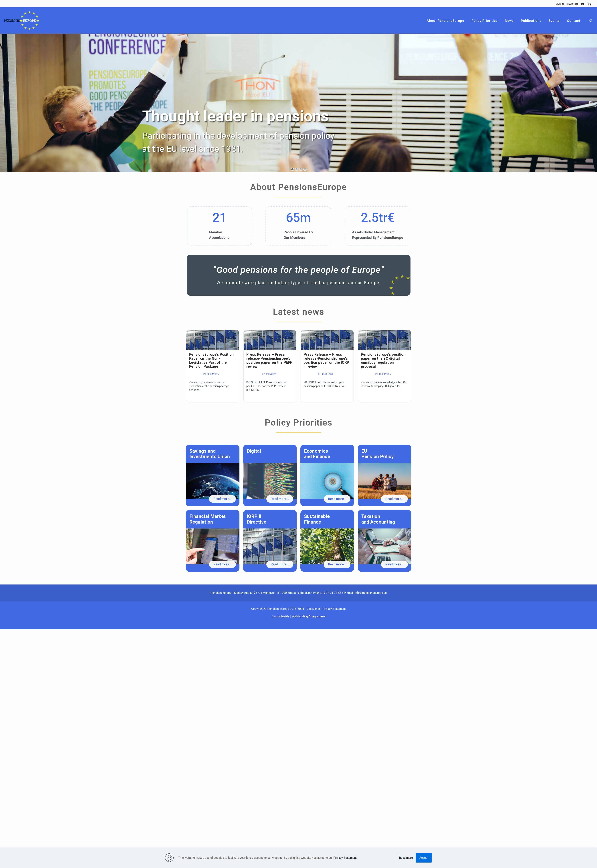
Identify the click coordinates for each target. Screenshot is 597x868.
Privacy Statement (334, 609)
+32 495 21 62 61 (334, 593)
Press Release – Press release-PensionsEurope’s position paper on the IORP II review (326, 361)
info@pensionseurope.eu (371, 593)
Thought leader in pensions (238, 116)
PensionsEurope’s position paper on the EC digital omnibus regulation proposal (383, 361)
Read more (406, 858)
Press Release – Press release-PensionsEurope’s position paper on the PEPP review (269, 361)
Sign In (560, 4)
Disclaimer (314, 609)
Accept (424, 858)
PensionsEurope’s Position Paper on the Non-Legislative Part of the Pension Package (211, 361)
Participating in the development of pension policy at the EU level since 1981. (238, 142)
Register (572, 4)
